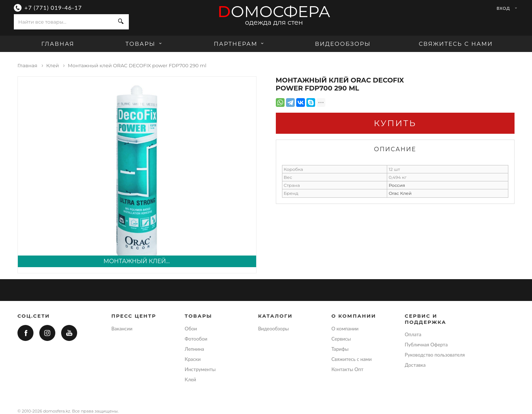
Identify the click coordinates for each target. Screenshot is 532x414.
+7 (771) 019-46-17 (53, 7)
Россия (397, 185)
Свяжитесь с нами (456, 44)
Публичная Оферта (426, 345)
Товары (145, 44)
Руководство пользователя (435, 355)
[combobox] (63, 22)
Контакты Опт (348, 369)
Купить (395, 123)
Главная (58, 44)
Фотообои (196, 339)
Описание (395, 149)
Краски (193, 359)
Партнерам (240, 44)
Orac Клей (400, 193)
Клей (190, 379)
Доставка (415, 365)
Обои (191, 329)
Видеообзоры (343, 44)
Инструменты (200, 369)
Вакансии (122, 329)
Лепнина (194, 349)
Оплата (413, 334)
